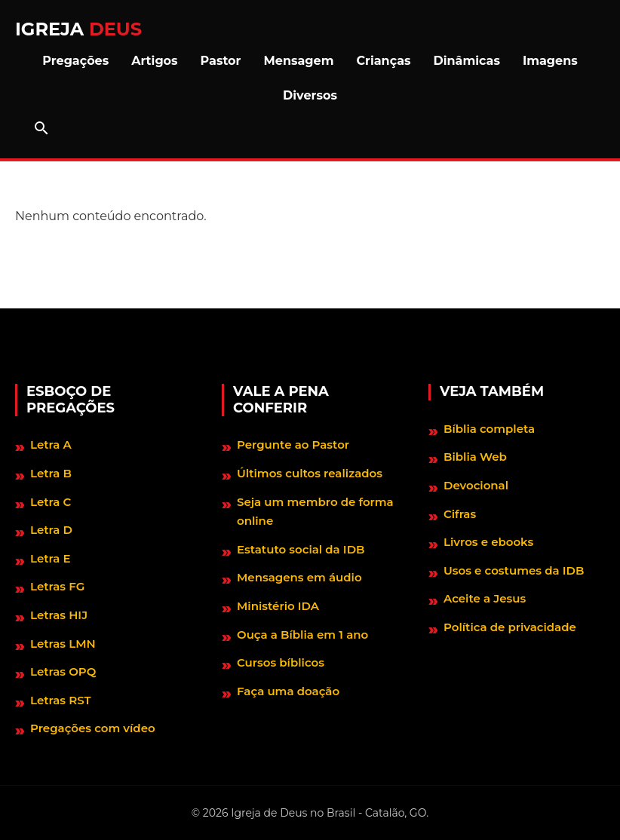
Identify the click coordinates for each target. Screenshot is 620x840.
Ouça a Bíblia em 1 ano (302, 635)
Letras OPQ (63, 671)
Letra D (51, 530)
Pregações (75, 61)
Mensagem (299, 61)
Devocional (476, 485)
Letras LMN (63, 644)
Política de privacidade (510, 627)
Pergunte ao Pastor (293, 445)
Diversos (310, 95)
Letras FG (57, 586)
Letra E (51, 558)
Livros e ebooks (488, 542)
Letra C (51, 502)
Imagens (550, 61)
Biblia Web (475, 457)
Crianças (383, 61)
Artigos (154, 61)
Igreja (78, 29)
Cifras (460, 514)
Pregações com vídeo (93, 728)
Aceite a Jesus (485, 598)
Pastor (221, 61)
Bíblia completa (489, 429)
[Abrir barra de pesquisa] (41, 128)
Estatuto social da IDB (301, 549)
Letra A (51, 445)
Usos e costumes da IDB (514, 570)
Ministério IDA (278, 606)
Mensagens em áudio (299, 577)
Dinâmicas (467, 61)
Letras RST (61, 700)
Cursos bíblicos (281, 662)
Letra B (51, 473)
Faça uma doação (288, 691)
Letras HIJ (59, 615)
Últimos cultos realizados (310, 473)
